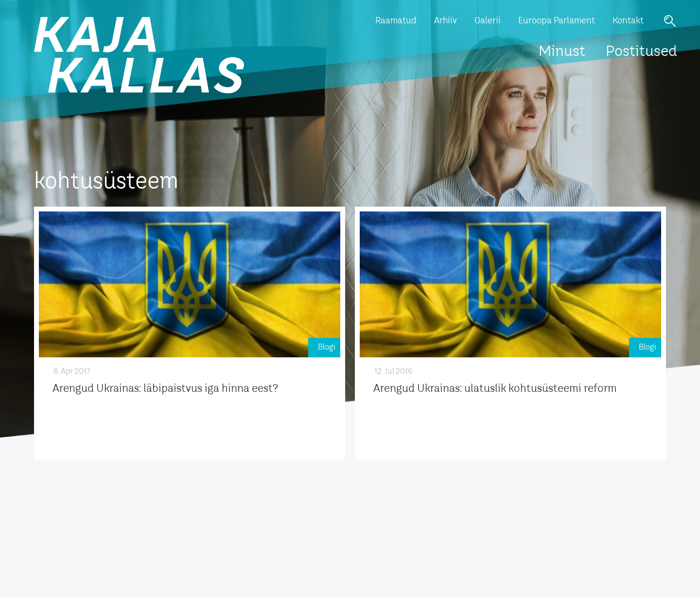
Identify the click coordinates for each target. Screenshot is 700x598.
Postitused (641, 52)
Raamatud (396, 21)
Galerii (488, 21)
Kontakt (628, 21)
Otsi (670, 21)
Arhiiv (446, 21)
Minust (562, 52)
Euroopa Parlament (557, 21)
